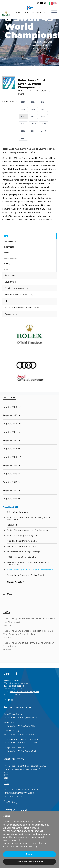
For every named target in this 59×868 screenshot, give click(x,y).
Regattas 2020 (10, 457)
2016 (43, 109)
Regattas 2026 (10, 407)
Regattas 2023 (10, 432)
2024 (33, 102)
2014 (23, 116)
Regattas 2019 (10, 465)
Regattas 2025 (10, 415)
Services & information (16, 288)
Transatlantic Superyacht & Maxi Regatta (26, 575)
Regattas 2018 (10, 474)
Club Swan (10, 282)
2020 (23, 109)
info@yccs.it (16, 689)
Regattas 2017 (10, 482)
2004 (44, 124)
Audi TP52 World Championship (22, 541)
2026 (23, 102)
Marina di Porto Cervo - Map (19, 295)
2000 (33, 131)
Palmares (10, 275)
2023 (6, 775)
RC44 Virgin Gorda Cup (18, 512)
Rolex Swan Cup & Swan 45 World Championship (30, 570)
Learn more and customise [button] (29, 862)
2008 (23, 124)
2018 (33, 109)
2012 (33, 116)
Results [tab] (8, 253)
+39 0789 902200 (16, 686)
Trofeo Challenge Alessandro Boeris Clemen (28, 530)
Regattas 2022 (10, 440)
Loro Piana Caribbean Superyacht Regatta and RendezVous (29, 519)
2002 (23, 131)
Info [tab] (6, 236)
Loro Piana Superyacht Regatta (22, 536)
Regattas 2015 (10, 499)
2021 (6, 781)
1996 (23, 138)
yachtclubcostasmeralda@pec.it (24, 692)
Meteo (8, 301)
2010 (43, 116)
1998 (44, 131)
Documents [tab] (10, 241)
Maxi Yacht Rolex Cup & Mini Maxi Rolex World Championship (28, 563)
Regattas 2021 (10, 449)
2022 (43, 102)
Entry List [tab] (9, 247)
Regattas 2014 (10, 507)
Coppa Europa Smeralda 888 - (21, 546)
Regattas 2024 (10, 424)
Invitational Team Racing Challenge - (24, 552)
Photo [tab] (7, 264)
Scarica (11, 802)
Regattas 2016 (10, 490)
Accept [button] (29, 854)
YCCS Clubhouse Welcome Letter (22, 308)
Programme (11, 314)
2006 (33, 124)
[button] (55, 816)
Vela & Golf (12, 525)
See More (8, 594)
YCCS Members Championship (22, 557)
